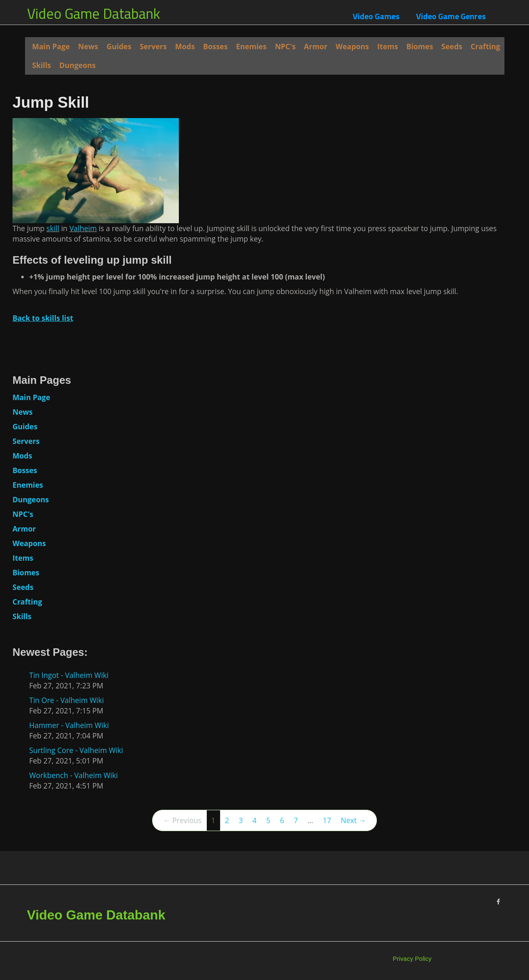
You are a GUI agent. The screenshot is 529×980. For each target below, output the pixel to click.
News (88, 46)
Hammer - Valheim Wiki (69, 725)
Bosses (215, 46)
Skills (41, 65)
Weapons (352, 46)
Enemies (251, 46)
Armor (316, 46)
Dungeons (77, 65)
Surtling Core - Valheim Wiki (76, 750)
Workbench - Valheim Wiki (74, 775)
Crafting (485, 46)
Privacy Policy (412, 959)
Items (388, 46)
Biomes (420, 46)
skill (53, 228)
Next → (353, 820)
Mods (185, 46)
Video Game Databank (94, 13)
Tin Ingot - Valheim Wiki (69, 675)
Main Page (51, 46)
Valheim (83, 228)
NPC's (285, 46)
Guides (119, 46)
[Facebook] (498, 902)
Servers (153, 46)
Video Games (376, 16)
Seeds (452, 46)
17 (327, 820)
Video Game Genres (451, 16)
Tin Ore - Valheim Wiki (66, 700)
